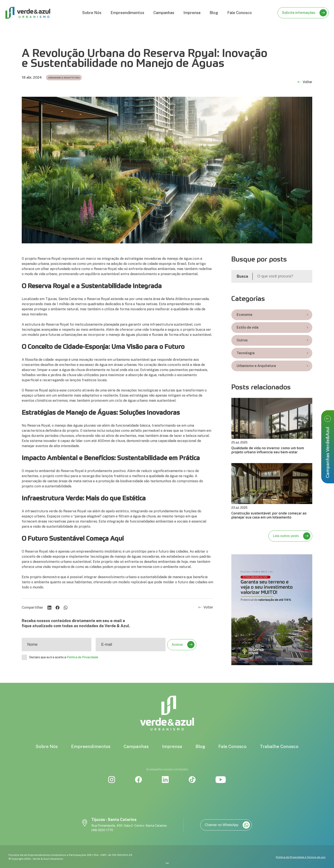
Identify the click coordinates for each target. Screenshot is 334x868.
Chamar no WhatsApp (227, 825)
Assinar (183, 644)
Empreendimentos (127, 13)
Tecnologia (272, 353)
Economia (272, 315)
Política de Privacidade (82, 657)
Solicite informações (304, 13)
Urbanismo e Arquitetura (272, 366)
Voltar (305, 82)
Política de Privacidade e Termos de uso (301, 857)
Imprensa (192, 13)
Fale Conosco (240, 13)
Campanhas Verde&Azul (328, 447)
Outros (272, 340)
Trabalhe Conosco (279, 746)
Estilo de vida (272, 327)
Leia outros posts (292, 536)
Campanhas (164, 13)
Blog (214, 13)
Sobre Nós (92, 13)
